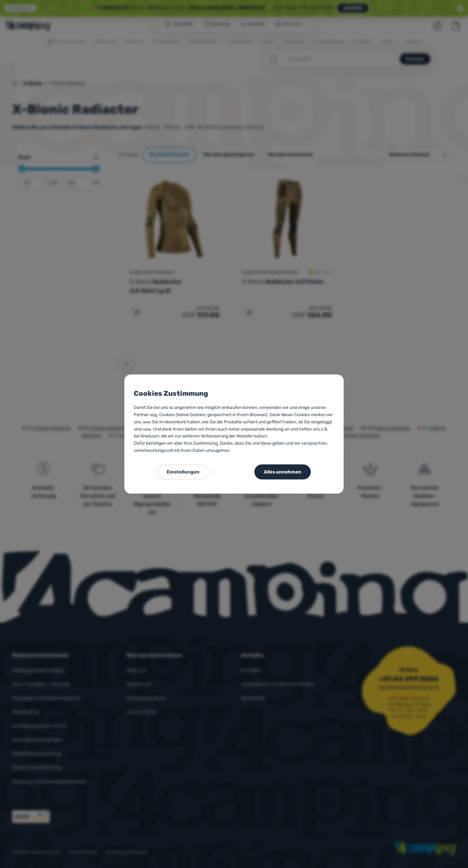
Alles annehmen (283, 472)
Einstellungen (183, 472)
